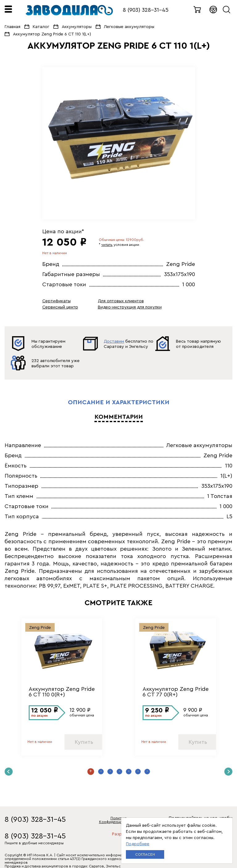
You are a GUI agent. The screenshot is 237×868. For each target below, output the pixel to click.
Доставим (114, 341)
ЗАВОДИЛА (69, 10)
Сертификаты (56, 301)
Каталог (41, 27)
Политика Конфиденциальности (119, 820)
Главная (12, 27)
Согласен (145, 854)
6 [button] (138, 772)
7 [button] (147, 772)
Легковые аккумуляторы (129, 27)
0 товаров (197, 10)
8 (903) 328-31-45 (146, 10)
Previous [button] (9, 772)
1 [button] (91, 772)
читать (107, 245)
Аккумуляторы (77, 27)
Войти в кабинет (214, 10)
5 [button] (129, 772)
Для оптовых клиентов (121, 301)
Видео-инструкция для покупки (130, 307)
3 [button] (110, 772)
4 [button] (119, 772)
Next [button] (228, 772)
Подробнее (138, 844)
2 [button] (101, 772)
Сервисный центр (60, 307)
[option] (119, 143)
